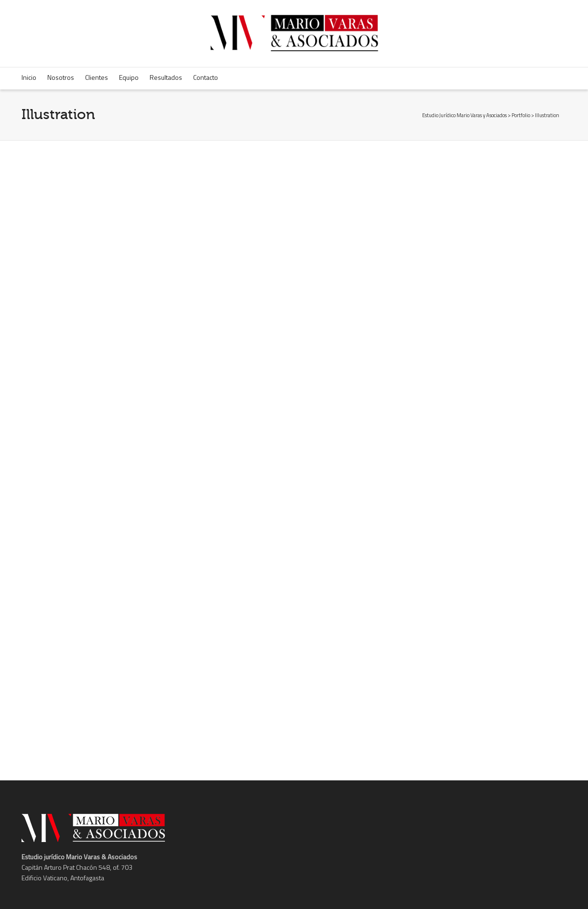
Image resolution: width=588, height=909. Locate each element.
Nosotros (61, 77)
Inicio (29, 77)
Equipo (129, 77)
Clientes (97, 77)
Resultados (166, 77)
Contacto (206, 77)
